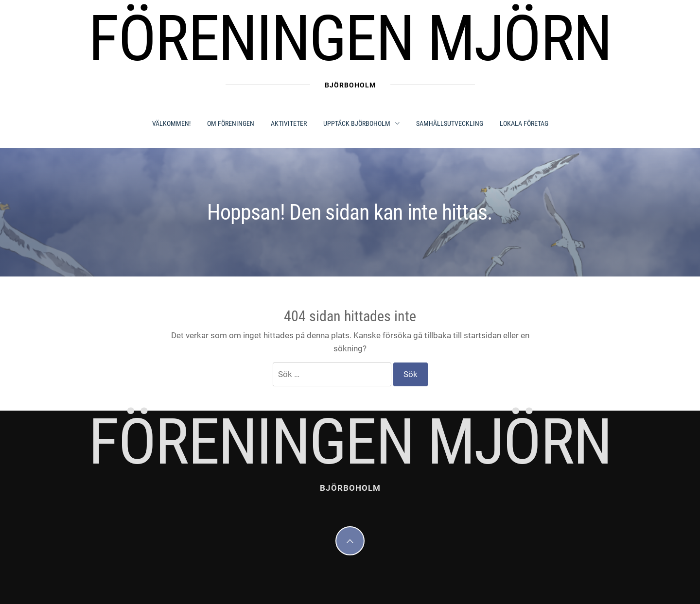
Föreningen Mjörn (350, 39)
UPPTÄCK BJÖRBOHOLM (361, 123)
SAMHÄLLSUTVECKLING (450, 123)
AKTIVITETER (289, 123)
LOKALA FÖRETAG (524, 123)
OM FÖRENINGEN (231, 123)
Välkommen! (171, 123)
